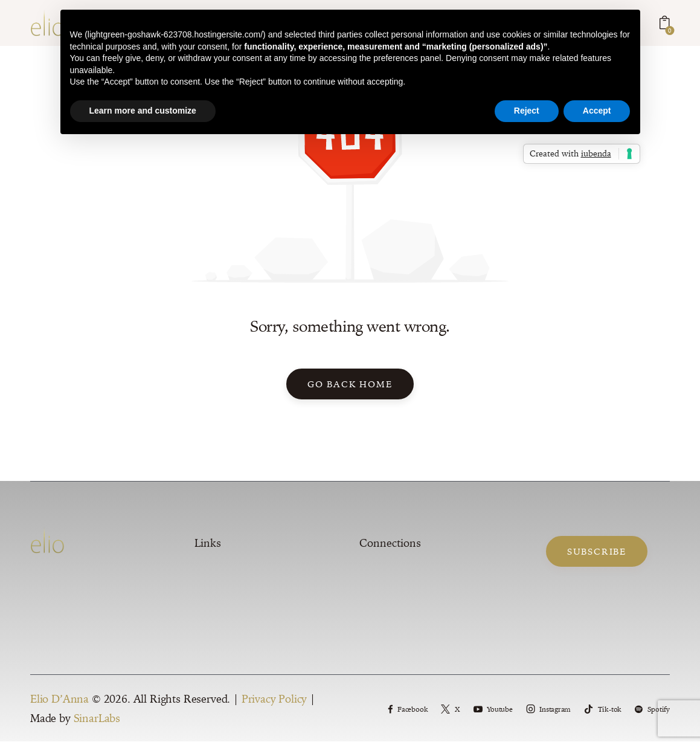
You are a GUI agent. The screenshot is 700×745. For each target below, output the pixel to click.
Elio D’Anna (59, 702)
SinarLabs (97, 722)
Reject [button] (527, 111)
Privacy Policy (275, 702)
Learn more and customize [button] (143, 111)
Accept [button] (597, 111)
